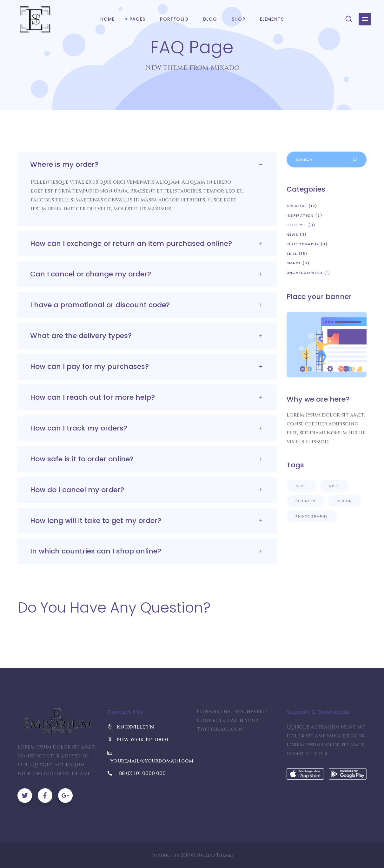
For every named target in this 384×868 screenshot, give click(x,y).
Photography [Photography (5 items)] (312, 516)
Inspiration (300, 215)
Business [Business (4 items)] (306, 501)
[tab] (147, 165)
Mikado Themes (215, 855)
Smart (294, 263)
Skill (292, 254)
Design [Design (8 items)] (344, 501)
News (293, 234)
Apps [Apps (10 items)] (334, 486)
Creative (297, 206)
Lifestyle (297, 225)
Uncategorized (305, 273)
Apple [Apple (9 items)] (302, 486)
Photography (303, 244)
